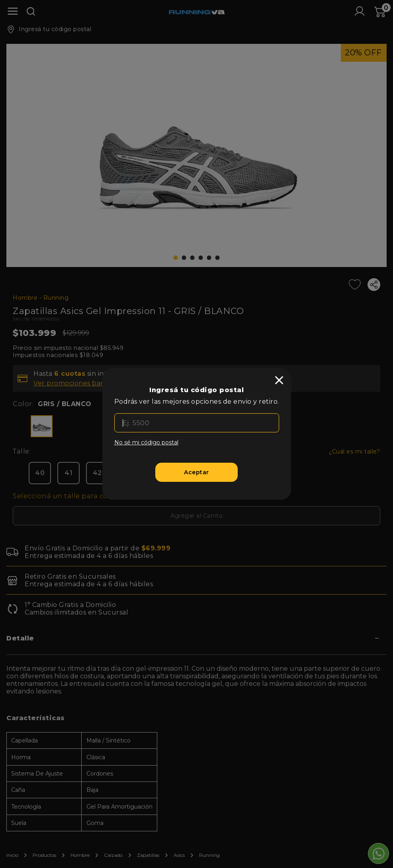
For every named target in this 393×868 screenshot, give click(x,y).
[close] (279, 380)
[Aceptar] (196, 472)
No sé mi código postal (146, 442)
